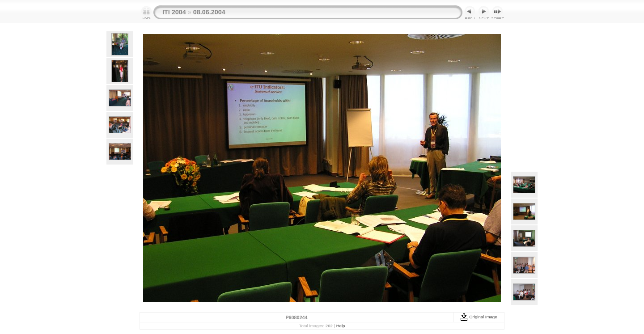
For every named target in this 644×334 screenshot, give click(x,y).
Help (341, 326)
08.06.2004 (209, 12)
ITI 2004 (174, 12)
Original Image (479, 317)
